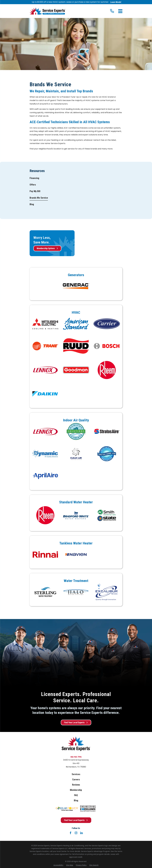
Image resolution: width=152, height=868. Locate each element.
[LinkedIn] (81, 833)
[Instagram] (76, 833)
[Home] (47, 11)
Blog (76, 801)
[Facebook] (71, 833)
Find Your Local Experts (76, 722)
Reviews (76, 785)
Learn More (115, 2)
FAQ (76, 795)
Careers (76, 780)
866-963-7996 (76, 757)
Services (76, 774)
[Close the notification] (120, 2)
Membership (76, 790)
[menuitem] (34, 178)
